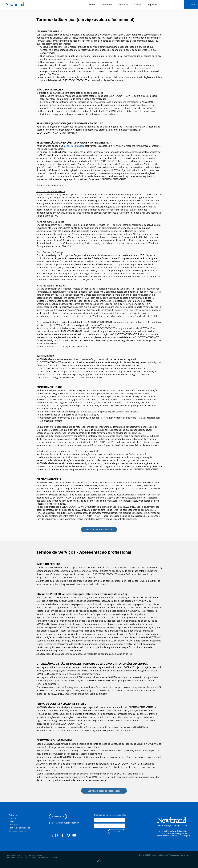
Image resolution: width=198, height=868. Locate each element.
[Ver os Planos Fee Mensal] (99, 529)
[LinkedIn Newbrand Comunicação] (51, 835)
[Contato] (191, 4)
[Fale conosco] (58, 817)
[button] (167, 814)
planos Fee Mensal (73, 146)
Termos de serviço (17, 831)
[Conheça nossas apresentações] (104, 791)
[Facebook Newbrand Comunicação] (63, 835)
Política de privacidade (19, 828)
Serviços (13, 818)
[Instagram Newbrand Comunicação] (57, 835)
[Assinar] (117, 832)
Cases (12, 821)
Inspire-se (14, 825)
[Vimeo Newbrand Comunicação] (68, 835)
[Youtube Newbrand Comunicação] (74, 835)
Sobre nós (14, 815)
